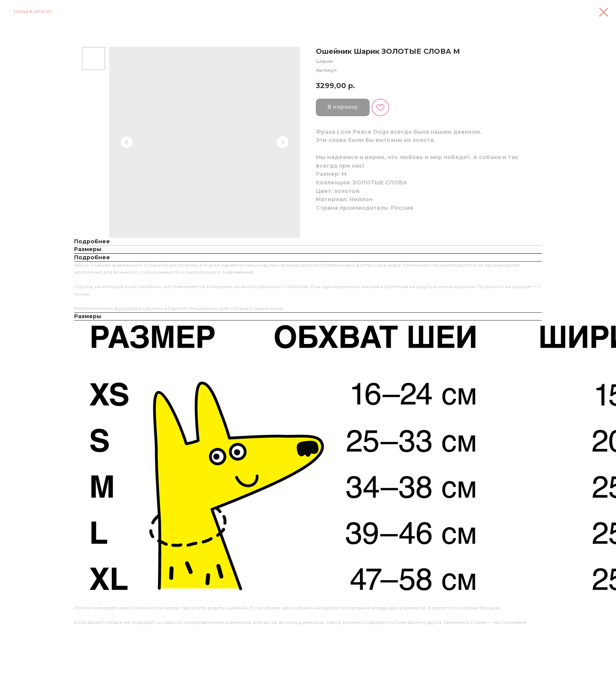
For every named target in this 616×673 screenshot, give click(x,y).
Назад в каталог (33, 11)
